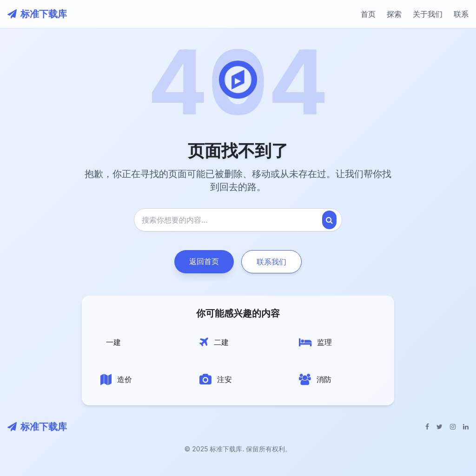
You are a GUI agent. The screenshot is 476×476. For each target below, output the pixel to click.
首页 (368, 14)
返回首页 (204, 261)
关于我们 (428, 14)
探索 (394, 14)
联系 (461, 14)
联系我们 (271, 262)
